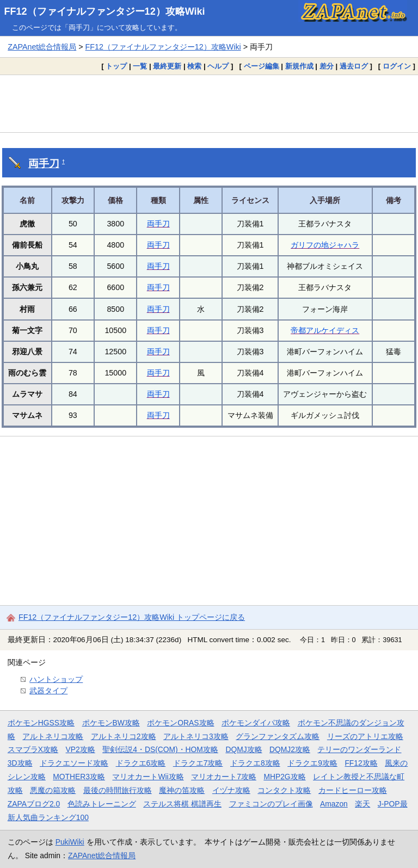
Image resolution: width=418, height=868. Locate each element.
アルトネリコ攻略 (53, 736)
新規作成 (299, 66)
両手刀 (44, 164)
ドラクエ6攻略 (141, 763)
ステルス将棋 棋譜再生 (182, 804)
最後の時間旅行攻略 (118, 790)
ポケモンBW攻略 (111, 723)
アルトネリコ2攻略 (124, 736)
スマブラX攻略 (33, 749)
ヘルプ (218, 66)
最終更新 (167, 66)
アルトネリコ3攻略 (196, 736)
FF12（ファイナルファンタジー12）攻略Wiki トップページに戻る (132, 617)
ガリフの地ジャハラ (325, 245)
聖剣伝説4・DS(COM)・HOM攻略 (160, 749)
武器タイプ (48, 691)
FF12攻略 (361, 763)
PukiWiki (70, 842)
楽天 (362, 804)
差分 (327, 66)
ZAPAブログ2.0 (34, 804)
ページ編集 (262, 66)
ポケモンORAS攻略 (180, 723)
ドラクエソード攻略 (74, 763)
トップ (116, 66)
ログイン (397, 66)
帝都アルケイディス (325, 330)
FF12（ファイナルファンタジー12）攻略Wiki (105, 11)
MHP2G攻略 (284, 777)
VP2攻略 (81, 749)
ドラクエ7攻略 (198, 763)
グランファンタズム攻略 (278, 736)
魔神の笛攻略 (182, 790)
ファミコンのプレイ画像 (271, 804)
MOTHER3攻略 (79, 777)
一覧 (140, 66)
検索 (194, 66)
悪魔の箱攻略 (53, 790)
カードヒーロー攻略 (353, 790)
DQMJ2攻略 (290, 749)
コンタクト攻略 (284, 790)
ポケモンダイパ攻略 (256, 723)
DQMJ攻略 (244, 749)
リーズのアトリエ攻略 (365, 736)
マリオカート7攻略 (224, 777)
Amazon (334, 804)
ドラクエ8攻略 (255, 763)
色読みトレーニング (102, 804)
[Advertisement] (209, 103)
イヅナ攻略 (231, 790)
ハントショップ (56, 679)
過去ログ (354, 66)
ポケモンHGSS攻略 (41, 723)
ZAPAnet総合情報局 (42, 47)
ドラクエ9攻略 (312, 763)
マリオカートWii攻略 (148, 777)
